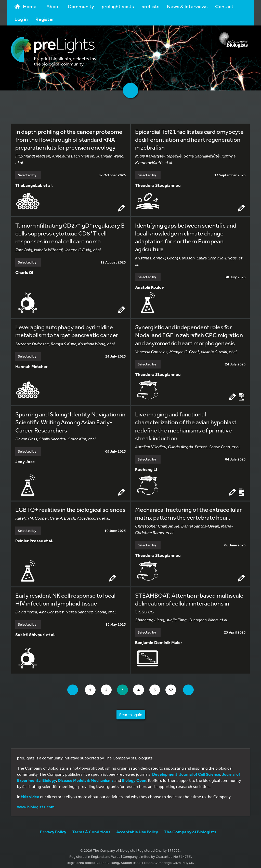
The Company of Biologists (190, 828)
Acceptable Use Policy (137, 828)
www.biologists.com (36, 803)
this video (30, 793)
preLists (150, 6)
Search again (131, 711)
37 (176, 686)
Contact (224, 6)
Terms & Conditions (91, 828)
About (53, 6)
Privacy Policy (53, 828)
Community (81, 6)
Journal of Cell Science (200, 770)
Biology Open (134, 777)
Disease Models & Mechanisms (86, 777)
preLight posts (118, 6)
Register (45, 19)
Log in (21, 19)
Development (165, 770)
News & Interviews (187, 6)
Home (25, 6)
